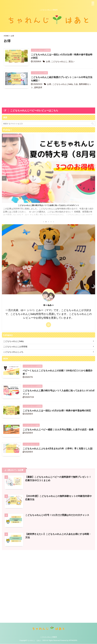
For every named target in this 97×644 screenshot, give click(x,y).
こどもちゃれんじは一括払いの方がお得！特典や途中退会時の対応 (57, 411)
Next (93, 178)
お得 (48, 61)
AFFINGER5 (73, 574)
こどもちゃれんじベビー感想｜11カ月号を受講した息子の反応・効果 (58, 430)
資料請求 (38, 87)
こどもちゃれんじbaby (63, 84)
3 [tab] (48, 222)
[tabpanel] (48, 176)
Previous (4, 178)
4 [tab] (51, 222)
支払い (71, 61)
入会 (76, 84)
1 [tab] (43, 222)
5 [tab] (54, 222)
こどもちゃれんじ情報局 (48, 571)
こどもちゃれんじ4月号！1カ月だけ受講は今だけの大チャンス (57, 515)
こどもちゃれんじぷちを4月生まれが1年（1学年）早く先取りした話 (58, 449)
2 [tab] (46, 222)
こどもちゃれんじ (59, 61)
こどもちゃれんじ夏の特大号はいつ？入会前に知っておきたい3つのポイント (48, 205)
